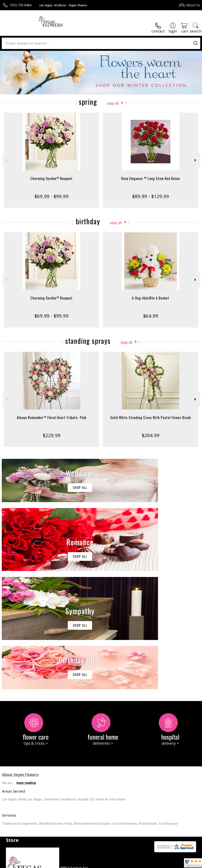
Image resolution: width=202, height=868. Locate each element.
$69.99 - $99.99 (51, 196)
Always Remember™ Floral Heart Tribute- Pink (52, 417)
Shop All (113, 103)
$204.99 (151, 435)
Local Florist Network (161, 864)
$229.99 (52, 435)
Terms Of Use (110, 864)
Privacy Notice (133, 864)
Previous (6, 160)
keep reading (26, 665)
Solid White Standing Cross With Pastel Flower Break (151, 417)
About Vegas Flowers (20, 656)
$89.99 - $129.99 (151, 196)
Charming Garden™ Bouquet (51, 178)
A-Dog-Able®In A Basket (151, 298)
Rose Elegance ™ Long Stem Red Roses (151, 178)
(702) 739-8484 (21, 5)
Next (196, 160)
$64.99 (151, 316)
